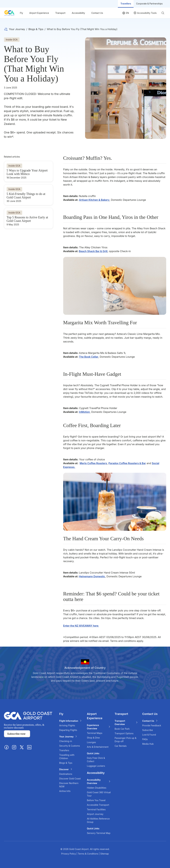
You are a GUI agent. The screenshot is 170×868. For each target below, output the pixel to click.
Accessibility (78, 13)
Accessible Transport (98, 805)
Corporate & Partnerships (149, 4)
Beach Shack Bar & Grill (93, 251)
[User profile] (145, 13)
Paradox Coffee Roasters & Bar (127, 463)
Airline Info (65, 791)
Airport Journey (95, 814)
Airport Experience (39, 13)
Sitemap (105, 854)
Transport (60, 13)
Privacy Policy (69, 854)
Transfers (64, 750)
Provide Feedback (152, 725)
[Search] (163, 13)
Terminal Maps (95, 733)
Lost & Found (149, 735)
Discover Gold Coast (70, 779)
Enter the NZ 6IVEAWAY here (81, 626)
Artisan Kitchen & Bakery (94, 200)
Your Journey (17, 29)
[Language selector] (126, 13)
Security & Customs (70, 746)
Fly (22, 13)
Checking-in (66, 741)
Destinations (66, 774)
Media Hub (148, 744)
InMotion (84, 412)
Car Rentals (121, 746)
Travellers (126, 4)
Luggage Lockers (96, 766)
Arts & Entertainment (98, 747)
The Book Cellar (89, 357)
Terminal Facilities (96, 809)
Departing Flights (68, 730)
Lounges (91, 742)
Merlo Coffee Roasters (93, 463)
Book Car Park (122, 729)
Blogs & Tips (36, 29)
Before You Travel (96, 800)
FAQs (145, 739)
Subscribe (148, 730)
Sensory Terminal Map (99, 833)
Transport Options (124, 733)
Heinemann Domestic (92, 576)
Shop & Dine (93, 738)
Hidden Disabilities (96, 788)
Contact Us (97, 13)
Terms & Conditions (88, 854)
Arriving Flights (67, 725)
